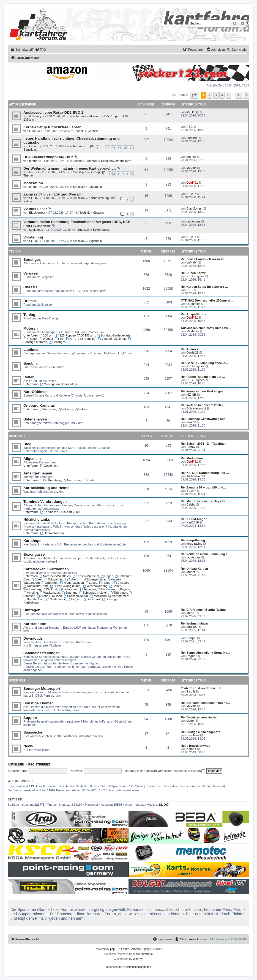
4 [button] (222, 95)
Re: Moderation (192, 458)
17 (108, 148)
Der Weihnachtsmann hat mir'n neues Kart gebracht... (70, 168)
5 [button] (228, 95)
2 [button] (210, 95)
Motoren (95, 116)
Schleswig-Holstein (94, 593)
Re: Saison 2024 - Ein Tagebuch (203, 444)
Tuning (29, 315)
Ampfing (31, 593)
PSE (190, 127)
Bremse (30, 301)
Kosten (90, 480)
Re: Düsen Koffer (193, 273)
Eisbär (191, 691)
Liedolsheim (69, 589)
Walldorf (50, 589)
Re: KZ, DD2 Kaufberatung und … (205, 473)
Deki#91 (192, 183)
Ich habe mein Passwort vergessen (148, 771)
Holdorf (106, 583)
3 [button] (216, 95)
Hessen (114, 579)
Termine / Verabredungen (45, 502)
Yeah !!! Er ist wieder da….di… (203, 688)
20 (125, 148)
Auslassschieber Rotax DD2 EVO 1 (53, 112)
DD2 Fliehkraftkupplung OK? (48, 157)
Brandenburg (34, 599)
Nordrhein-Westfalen (55, 576)
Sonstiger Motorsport (42, 689)
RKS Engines (196, 276)
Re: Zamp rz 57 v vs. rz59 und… (203, 487)
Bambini (31, 363)
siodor (191, 721)
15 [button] (239, 95)
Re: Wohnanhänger (195, 623)
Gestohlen (49, 466)
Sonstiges (30, 150)
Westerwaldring (95, 586)
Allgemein (95, 187)
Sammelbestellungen (42, 653)
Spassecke (33, 732)
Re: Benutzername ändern (199, 717)
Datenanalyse (35, 419)
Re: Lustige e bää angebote (200, 732)
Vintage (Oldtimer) (112, 339)
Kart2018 (193, 522)
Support (30, 718)
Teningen (88, 589)
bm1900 (192, 627)
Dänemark (92, 599)
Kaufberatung (50, 480)
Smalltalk (79, 187)
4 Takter (31, 339)
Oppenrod (50, 583)
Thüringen (119, 593)
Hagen (107, 576)
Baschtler (193, 735)
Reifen (29, 377)
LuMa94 (192, 138)
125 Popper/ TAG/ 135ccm (76, 335)
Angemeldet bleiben (189, 771)
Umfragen (32, 610)
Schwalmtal (54, 579)
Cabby (191, 447)
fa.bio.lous (36, 230)
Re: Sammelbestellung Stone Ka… (206, 653)
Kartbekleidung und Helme (46, 488)
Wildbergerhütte (93, 579)
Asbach (72, 579)
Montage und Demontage (59, 384)
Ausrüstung (72, 480)
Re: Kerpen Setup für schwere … (204, 287)
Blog (27, 444)
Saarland (70, 593)
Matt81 (191, 613)
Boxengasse (101, 230)
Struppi (191, 638)
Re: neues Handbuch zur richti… (204, 259)
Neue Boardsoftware (196, 746)
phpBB (114, 949)
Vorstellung (33, 237)
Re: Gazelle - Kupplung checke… (204, 363)
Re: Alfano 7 (190, 349)
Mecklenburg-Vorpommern (110, 596)
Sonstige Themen (39, 703)
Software (65, 409)
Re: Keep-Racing (193, 540)
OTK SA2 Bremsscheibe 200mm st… (207, 300)
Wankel (46, 339)
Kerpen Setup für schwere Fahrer (52, 127)
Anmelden (16, 764)
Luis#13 (35, 131)
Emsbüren (123, 583)
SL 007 (34, 198)
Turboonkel (194, 476)
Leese (91, 583)
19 (119, 148)
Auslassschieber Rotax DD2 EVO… (206, 328)
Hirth (59, 339)
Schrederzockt (196, 408)
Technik (81, 116)
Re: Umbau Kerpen (194, 569)
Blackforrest (37, 213)
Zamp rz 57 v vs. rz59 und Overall (52, 194)
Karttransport (35, 624)
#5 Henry (35, 116)
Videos (81, 409)
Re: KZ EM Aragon (194, 519)
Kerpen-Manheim (86, 576)
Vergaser (31, 273)
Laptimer (31, 350)
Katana (191, 749)
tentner (34, 161)
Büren (37, 579)
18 (114, 148)
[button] (194, 95)
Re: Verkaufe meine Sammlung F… (206, 554)
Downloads (33, 638)
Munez (191, 572)
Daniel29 (192, 352)
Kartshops (32, 541)
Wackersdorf (50, 593)
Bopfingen (106, 589)
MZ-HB (34, 172)
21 (131, 148)
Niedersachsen (72, 583)
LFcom (34, 146)
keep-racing (194, 544)
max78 (191, 422)
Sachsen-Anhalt (76, 596)
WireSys (138, 959)
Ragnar (192, 656)
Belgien (75, 599)
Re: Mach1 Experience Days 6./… (204, 501)
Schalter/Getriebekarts (116, 161)
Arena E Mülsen (49, 596)
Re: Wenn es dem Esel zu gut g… (205, 391)
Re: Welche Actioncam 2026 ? (202, 405)
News (28, 746)
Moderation (33, 183)
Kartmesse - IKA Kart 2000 (60, 512)
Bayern (123, 589)
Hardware (48, 409)
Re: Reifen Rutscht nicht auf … (203, 377)
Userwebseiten (52, 533)
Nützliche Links (37, 519)
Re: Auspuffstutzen (195, 314)
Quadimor (193, 304)
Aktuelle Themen (23, 104)
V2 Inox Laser (35, 209)
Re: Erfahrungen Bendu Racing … (205, 610)
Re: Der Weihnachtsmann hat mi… (206, 703)
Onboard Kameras (39, 405)
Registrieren (39, 764)
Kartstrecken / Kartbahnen (46, 569)
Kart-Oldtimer (35, 392)
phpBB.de (147, 954)
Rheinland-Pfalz (36, 586)
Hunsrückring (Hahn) (66, 586)
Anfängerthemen (38, 473)
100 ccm (47, 335)
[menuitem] (40, 50)
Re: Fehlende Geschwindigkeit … (205, 419)
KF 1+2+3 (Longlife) (81, 339)
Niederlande (56, 599)
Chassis (93, 131)
